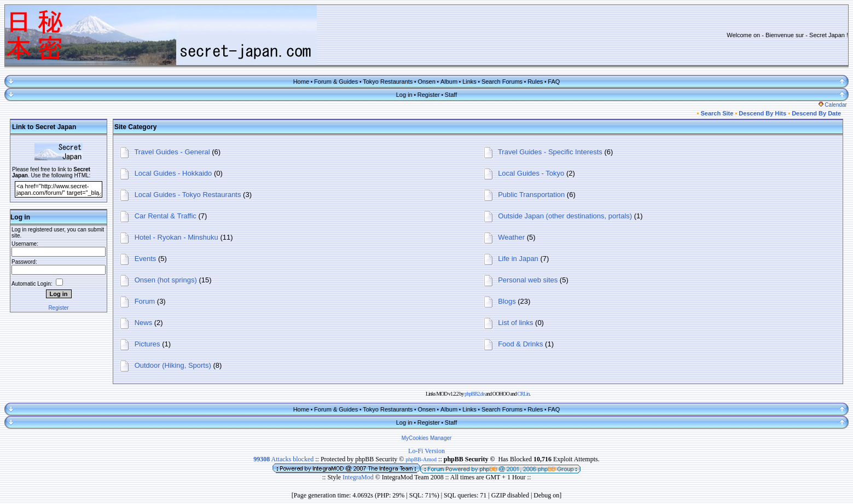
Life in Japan (518, 259)
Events (146, 259)
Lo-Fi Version (427, 451)
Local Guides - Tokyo (531, 173)
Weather (511, 237)
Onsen (426, 82)
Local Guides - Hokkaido (173, 173)
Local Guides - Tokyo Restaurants (188, 195)
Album (449, 82)
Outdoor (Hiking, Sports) (173, 365)
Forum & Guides (336, 82)
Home (301, 82)
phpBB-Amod (421, 459)
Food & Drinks (520, 344)
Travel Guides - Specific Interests (550, 152)
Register (429, 95)
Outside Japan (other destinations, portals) (565, 216)
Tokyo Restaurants (388, 82)
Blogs (507, 301)
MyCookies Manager (427, 438)
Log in (404, 95)
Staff (451, 95)
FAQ (554, 82)
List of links (515, 323)
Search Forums (502, 82)
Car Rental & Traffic (166, 216)
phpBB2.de (474, 394)
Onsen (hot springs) (166, 280)
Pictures (147, 344)
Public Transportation (531, 195)
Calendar (833, 105)
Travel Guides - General (172, 152)
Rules (535, 82)
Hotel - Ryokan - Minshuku (176, 237)
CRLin (523, 394)
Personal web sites (528, 280)
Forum (145, 301)
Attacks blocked (283, 459)
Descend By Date (816, 113)
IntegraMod (359, 477)
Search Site (717, 113)
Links (469, 82)
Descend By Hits (762, 113)
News (144, 323)
